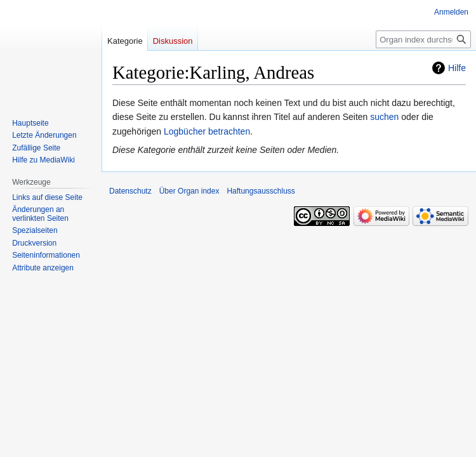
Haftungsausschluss (261, 191)
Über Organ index (189, 191)
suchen (384, 117)
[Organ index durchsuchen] (423, 39)
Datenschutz (130, 191)
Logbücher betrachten (207, 131)
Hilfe (457, 68)
